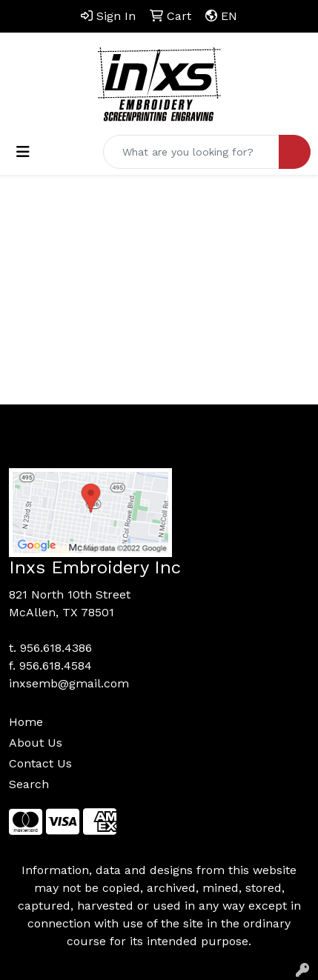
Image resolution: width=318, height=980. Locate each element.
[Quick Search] (191, 152)
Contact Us (40, 763)
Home (26, 722)
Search (29, 784)
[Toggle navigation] (23, 152)
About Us (36, 743)
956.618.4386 (56, 648)
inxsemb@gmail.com (69, 683)
